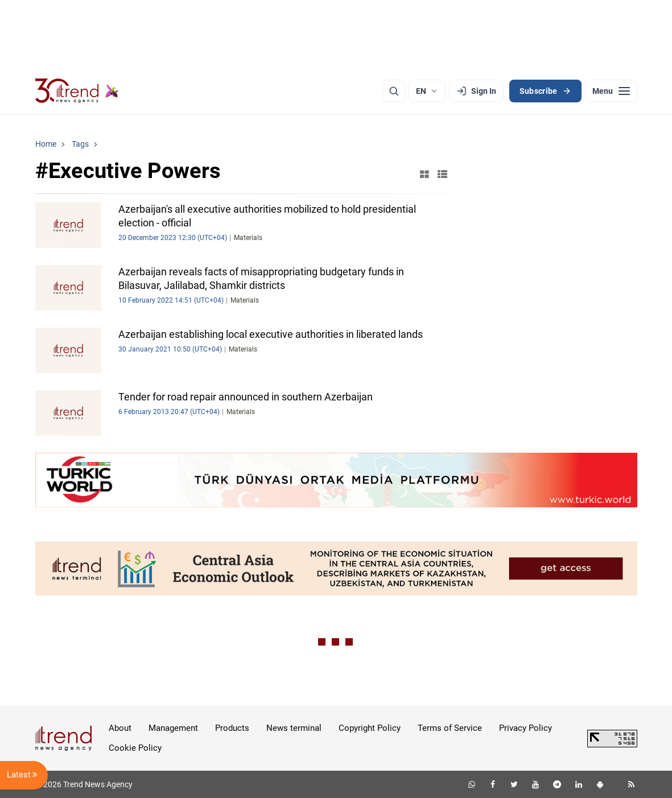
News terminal (294, 728)
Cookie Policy (135, 748)
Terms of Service (450, 728)
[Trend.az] (77, 91)
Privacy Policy (525, 728)
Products (232, 728)
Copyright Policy (370, 728)
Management (173, 728)
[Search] (394, 91)
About (120, 728)
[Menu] (611, 91)
